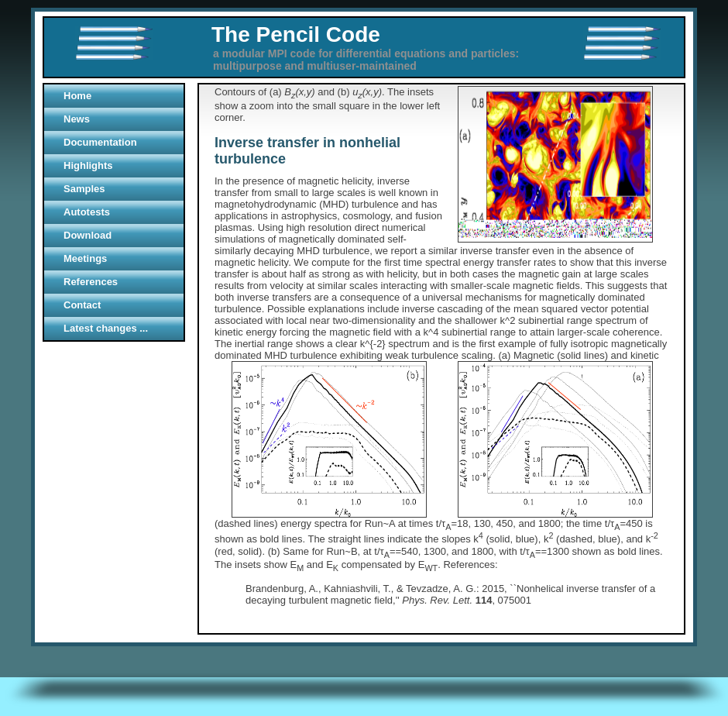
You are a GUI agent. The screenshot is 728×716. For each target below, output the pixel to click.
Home (77, 96)
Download (88, 235)
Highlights (88, 165)
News (77, 119)
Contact (82, 305)
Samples (84, 189)
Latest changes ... (106, 328)
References (91, 282)
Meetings (85, 258)
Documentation (100, 142)
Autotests (87, 212)
